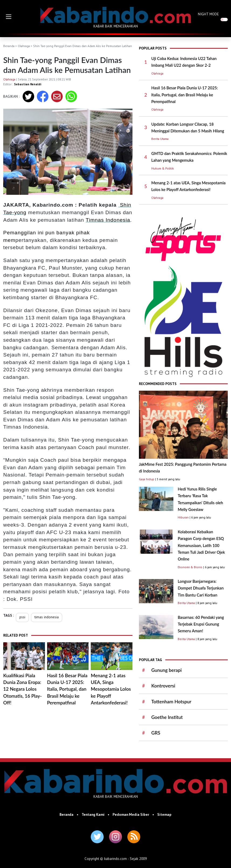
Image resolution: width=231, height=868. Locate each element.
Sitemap (164, 814)
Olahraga (24, 46)
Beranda (9, 46)
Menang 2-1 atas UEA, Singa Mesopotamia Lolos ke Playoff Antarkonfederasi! (111, 689)
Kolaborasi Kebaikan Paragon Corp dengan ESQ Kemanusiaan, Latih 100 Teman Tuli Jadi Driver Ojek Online (201, 545)
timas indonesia (47, 617)
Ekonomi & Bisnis (190, 567)
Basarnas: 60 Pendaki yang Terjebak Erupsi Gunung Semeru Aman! (201, 624)
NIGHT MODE (208, 14)
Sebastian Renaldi (28, 84)
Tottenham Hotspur (171, 702)
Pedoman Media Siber (131, 814)
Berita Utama (160, 139)
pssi (22, 617)
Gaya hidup (147, 479)
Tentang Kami (93, 814)
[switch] (224, 20)
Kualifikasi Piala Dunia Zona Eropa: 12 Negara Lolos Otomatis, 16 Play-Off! (22, 689)
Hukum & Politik (163, 168)
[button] (9, 17)
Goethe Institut (167, 717)
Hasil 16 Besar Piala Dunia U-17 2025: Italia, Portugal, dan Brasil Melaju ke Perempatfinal (67, 689)
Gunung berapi (167, 670)
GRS (156, 733)
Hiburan (183, 517)
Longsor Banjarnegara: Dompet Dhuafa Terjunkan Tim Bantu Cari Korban (201, 588)
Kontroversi (163, 686)
